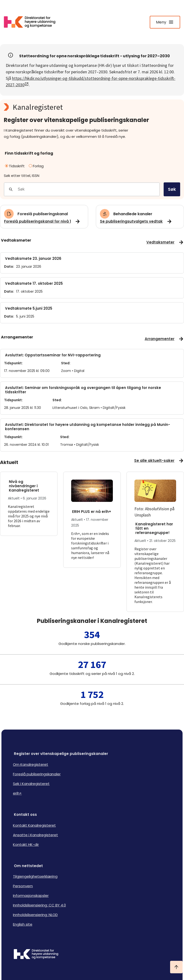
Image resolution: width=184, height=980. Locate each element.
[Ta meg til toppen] (176, 967)
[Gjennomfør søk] (11, 189)
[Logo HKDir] (92, 955)
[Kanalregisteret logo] (92, 107)
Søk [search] (172, 189)
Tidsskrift (15, 166)
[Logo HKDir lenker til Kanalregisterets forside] (33, 22)
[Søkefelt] (88, 189)
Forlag (36, 166)
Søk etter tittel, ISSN (22, 176)
